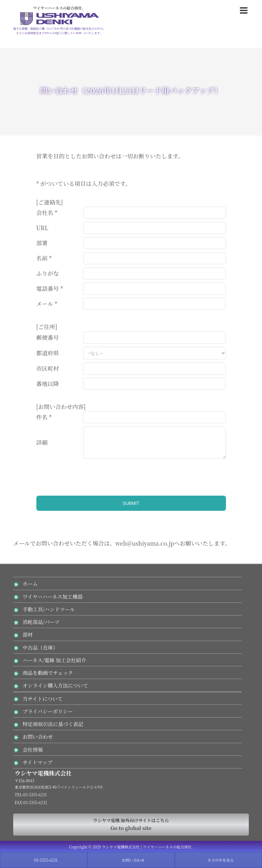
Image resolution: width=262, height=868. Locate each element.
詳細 (42, 442)
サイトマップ (37, 762)
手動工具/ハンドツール (49, 609)
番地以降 (48, 383)
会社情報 (33, 750)
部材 (27, 635)
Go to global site (131, 824)
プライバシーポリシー (48, 711)
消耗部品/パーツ (41, 622)
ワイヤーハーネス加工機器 (52, 597)
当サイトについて (43, 699)
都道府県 (48, 353)
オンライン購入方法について (55, 685)
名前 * (44, 258)
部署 (42, 243)
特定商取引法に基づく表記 (53, 724)
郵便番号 (48, 337)
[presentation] (84, 474)
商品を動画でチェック (48, 673)
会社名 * (47, 212)
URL (42, 228)
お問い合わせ (38, 737)
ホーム (30, 584)
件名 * (44, 417)
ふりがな (48, 273)
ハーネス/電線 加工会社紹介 (54, 660)
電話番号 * (50, 288)
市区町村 (48, 368)
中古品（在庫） (40, 648)
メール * (47, 303)
